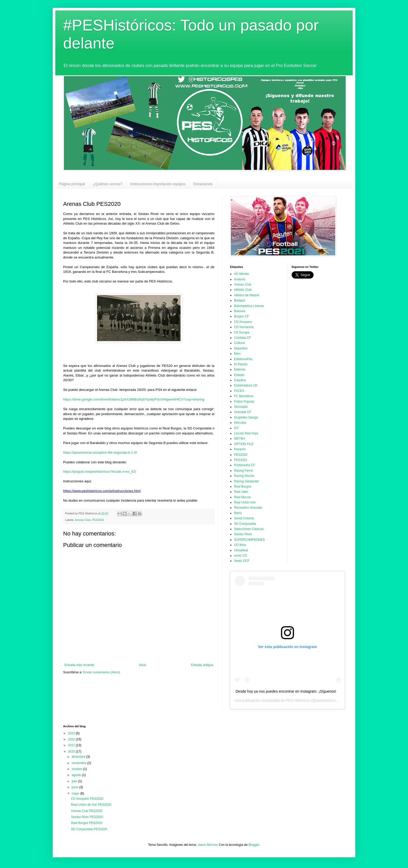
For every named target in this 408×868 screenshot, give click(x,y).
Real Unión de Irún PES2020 (91, 805)
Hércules (240, 423)
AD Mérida (241, 274)
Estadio (239, 375)
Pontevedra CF (245, 465)
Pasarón (240, 449)
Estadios (240, 380)
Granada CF (243, 412)
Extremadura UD (246, 385)
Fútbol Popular (244, 402)
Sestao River (243, 534)
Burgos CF (241, 316)
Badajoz (240, 300)
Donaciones (203, 184)
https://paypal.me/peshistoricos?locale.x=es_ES (100, 472)
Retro (238, 513)
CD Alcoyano (243, 322)
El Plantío (241, 364)
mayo (76, 793)
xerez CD (241, 556)
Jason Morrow (208, 845)
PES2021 (241, 460)
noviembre (79, 763)
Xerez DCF (242, 561)
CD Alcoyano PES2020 (87, 799)
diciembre (79, 757)
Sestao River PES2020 (87, 817)
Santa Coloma (244, 518)
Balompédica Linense (249, 306)
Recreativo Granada (248, 508)
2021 (72, 745)
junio (76, 787)
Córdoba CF (242, 338)
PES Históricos (298, 700)
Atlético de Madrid (247, 295)
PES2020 (98, 520)
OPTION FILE (244, 444)
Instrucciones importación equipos (158, 184)
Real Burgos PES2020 (87, 823)
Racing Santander (247, 481)
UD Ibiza (240, 545)
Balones (240, 311)
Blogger (254, 845)
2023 (72, 733)
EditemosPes (243, 359)
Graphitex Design (246, 417)
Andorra (240, 279)
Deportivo (241, 348)
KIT (236, 428)
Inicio (143, 665)
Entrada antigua (202, 665)
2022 (72, 739)
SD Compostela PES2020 (89, 829)
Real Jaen (241, 492)
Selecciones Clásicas (249, 529)
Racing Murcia (244, 476)
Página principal (72, 184)
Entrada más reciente (79, 665)
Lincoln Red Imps (246, 433)
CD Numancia (244, 327)
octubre (77, 769)
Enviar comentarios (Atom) (101, 672)
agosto (77, 775)
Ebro (237, 354)
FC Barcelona (244, 396)
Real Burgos (243, 487)
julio (75, 781)
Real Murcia (242, 497)
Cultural (239, 343)
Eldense (240, 370)
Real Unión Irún (245, 502)
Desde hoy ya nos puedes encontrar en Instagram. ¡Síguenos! (286, 691)
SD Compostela (245, 524)
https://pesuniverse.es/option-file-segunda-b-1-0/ (100, 453)
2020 (72, 752)
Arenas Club (83, 520)
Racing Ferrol (243, 471)
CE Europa (242, 333)
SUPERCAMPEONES (249, 540)
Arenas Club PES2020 (87, 811)
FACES (239, 391)
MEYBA (239, 439)
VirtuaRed (241, 550)
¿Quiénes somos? (108, 184)
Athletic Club (243, 290)
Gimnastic (241, 407)
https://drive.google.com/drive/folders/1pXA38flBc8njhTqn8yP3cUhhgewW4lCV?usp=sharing (134, 399)
